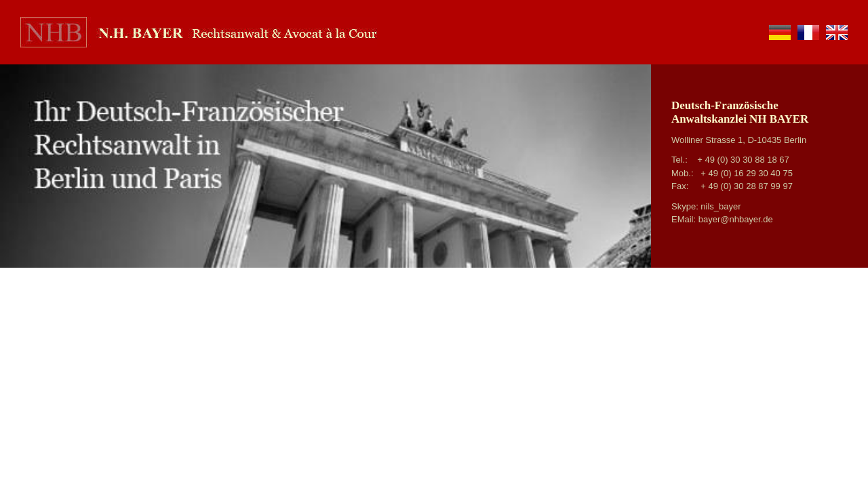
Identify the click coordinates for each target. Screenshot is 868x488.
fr (808, 33)
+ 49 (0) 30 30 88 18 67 (743, 160)
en (837, 33)
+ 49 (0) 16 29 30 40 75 (747, 173)
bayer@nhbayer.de (736, 219)
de (780, 33)
